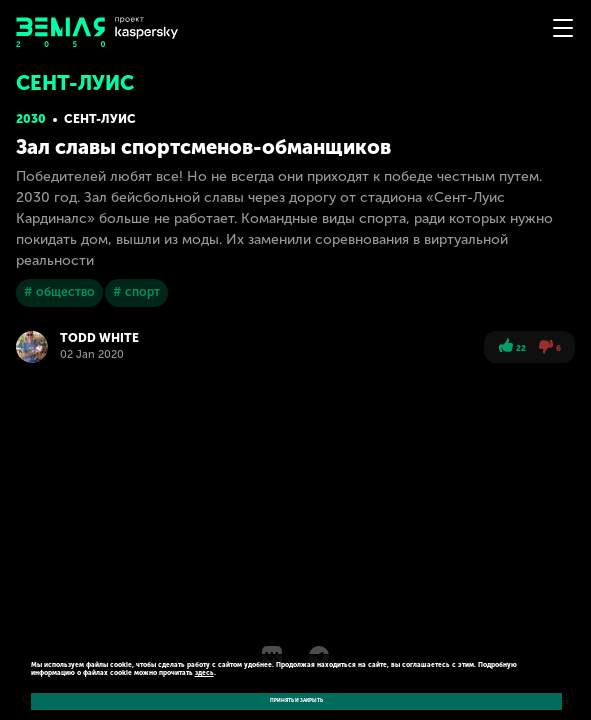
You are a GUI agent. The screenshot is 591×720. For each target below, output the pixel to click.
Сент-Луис (100, 119)
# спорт (136, 292)
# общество (59, 292)
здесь (204, 673)
